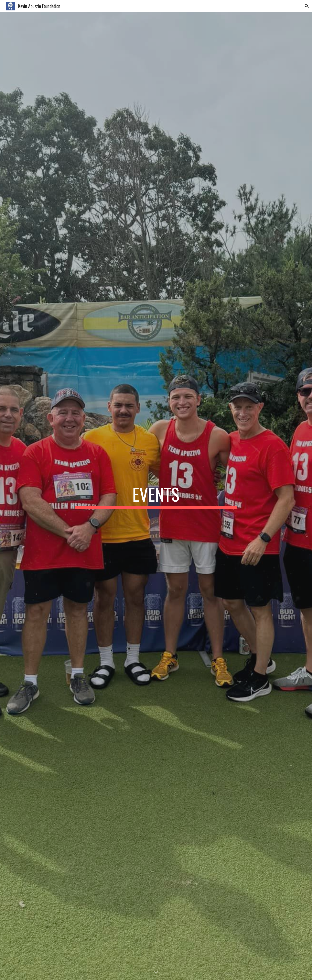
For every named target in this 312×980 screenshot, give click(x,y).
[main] (156, 496)
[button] (307, 6)
